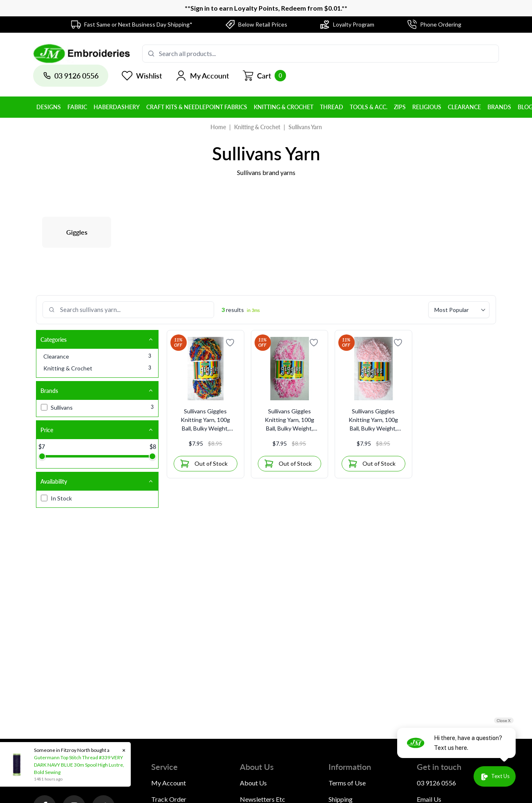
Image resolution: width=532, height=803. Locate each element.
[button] (202, 76)
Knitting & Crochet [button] (284, 107)
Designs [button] (49, 107)
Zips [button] (400, 107)
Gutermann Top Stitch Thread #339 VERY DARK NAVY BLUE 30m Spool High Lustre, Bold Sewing (78, 765)
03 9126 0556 (436, 783)
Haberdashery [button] (117, 107)
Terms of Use (347, 783)
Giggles (77, 232)
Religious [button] (427, 107)
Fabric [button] (77, 107)
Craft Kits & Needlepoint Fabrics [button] (197, 107)
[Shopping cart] (264, 76)
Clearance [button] (464, 107)
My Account (169, 783)
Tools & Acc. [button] (369, 107)
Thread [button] (332, 107)
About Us (253, 783)
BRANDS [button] (499, 107)
